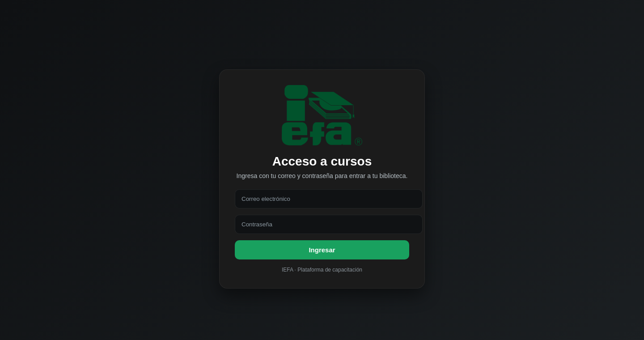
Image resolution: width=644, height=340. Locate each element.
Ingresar (322, 250)
